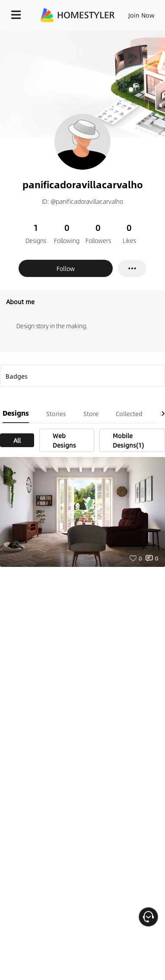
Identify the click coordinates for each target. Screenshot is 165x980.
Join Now (141, 15)
